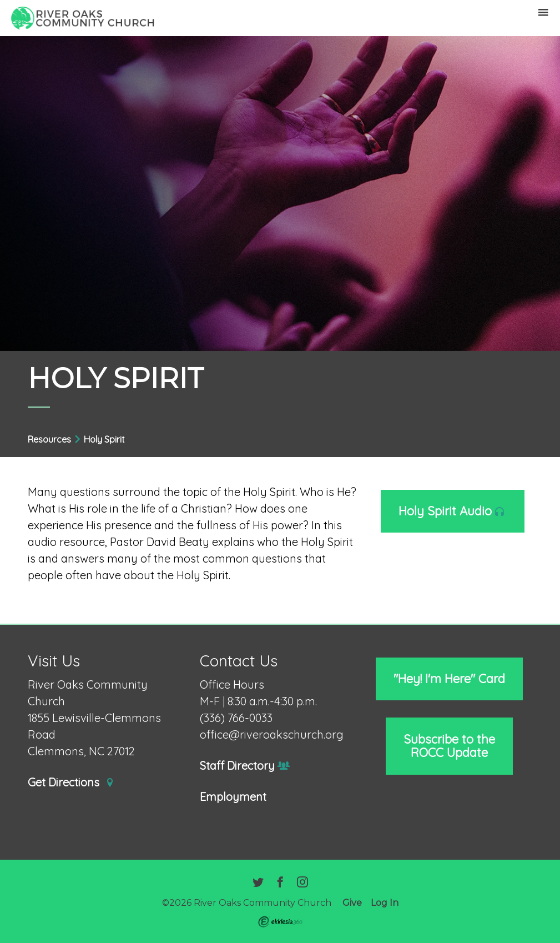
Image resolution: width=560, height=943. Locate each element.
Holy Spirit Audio (451, 511)
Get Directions (71, 783)
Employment (233, 797)
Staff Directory (245, 766)
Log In (385, 903)
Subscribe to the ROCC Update (449, 746)
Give (352, 903)
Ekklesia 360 (280, 922)
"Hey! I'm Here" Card (449, 679)
